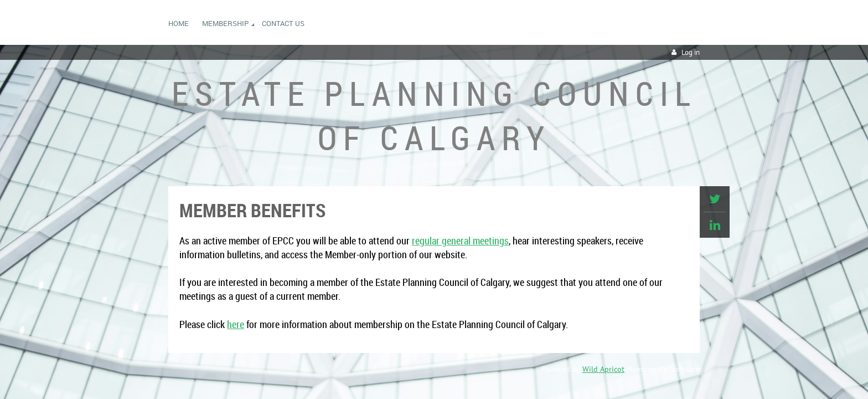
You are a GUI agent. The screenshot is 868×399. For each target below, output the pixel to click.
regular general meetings (460, 241)
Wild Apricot (603, 369)
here (236, 324)
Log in (691, 52)
